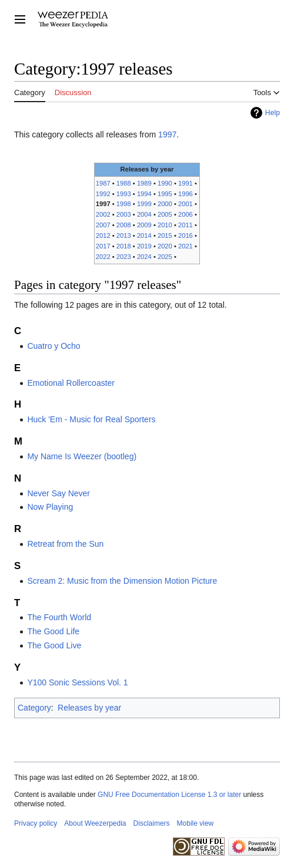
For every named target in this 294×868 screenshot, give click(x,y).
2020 (165, 246)
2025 (165, 257)
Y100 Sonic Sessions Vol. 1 (77, 682)
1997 (167, 134)
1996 (186, 194)
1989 (144, 183)
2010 (165, 225)
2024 (144, 257)
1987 (103, 183)
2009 (144, 225)
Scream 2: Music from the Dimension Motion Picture (122, 581)
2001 (186, 204)
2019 (144, 246)
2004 (144, 214)
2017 (103, 246)
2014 (144, 235)
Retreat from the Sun (65, 544)
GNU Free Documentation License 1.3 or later (169, 795)
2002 (103, 214)
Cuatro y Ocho (54, 346)
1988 (124, 183)
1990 (165, 183)
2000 (165, 204)
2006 (186, 214)
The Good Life (53, 631)
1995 (165, 194)
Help (273, 113)
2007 (103, 225)
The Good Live (54, 645)
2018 (124, 246)
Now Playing (50, 507)
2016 (186, 235)
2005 (165, 214)
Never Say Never (59, 493)
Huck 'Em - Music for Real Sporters (91, 419)
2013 (124, 235)
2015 (165, 235)
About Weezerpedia (95, 823)
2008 (124, 225)
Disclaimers (152, 823)
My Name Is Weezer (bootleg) (82, 456)
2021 (186, 246)
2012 (103, 235)
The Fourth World (59, 617)
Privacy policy (36, 823)
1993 (124, 194)
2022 (103, 257)
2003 (124, 214)
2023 (124, 257)
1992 (103, 194)
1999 (144, 204)
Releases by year (89, 708)
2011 (186, 225)
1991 (186, 183)
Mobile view (196, 823)
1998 (124, 204)
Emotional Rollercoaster (71, 383)
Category (34, 708)
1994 (144, 194)
